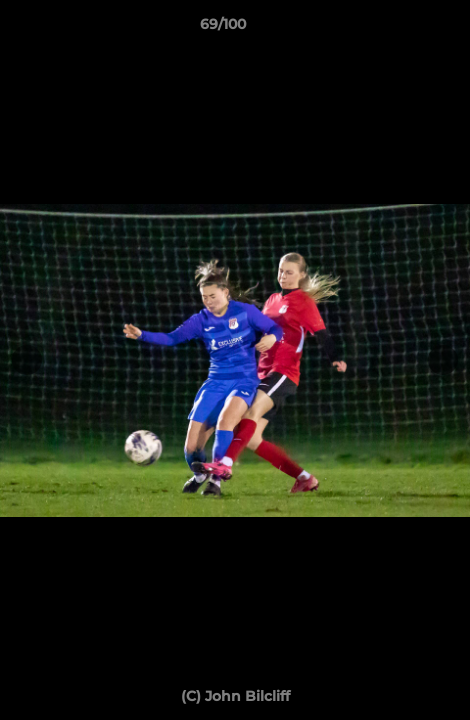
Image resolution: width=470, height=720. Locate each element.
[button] (398, 29)
